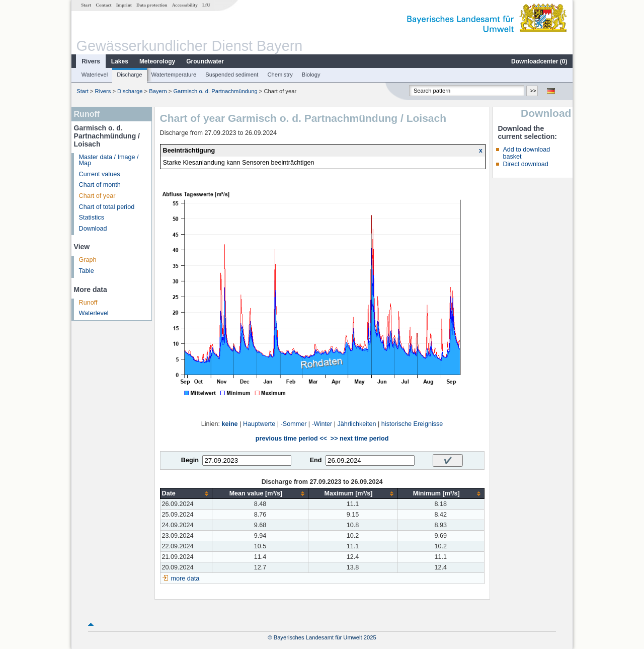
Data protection (152, 5)
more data (185, 579)
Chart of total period (107, 207)
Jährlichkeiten (357, 424)
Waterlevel (95, 75)
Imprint (124, 5)
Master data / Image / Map (109, 160)
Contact (103, 5)
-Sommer (294, 424)
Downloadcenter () (539, 61)
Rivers (91, 61)
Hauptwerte (259, 424)
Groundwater (205, 61)
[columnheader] (186, 494)
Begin (190, 460)
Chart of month (100, 185)
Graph (88, 260)
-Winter (322, 424)
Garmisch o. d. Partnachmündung (215, 91)
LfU (206, 5)
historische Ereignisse (412, 424)
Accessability (185, 5)
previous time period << (291, 439)
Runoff (88, 303)
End (316, 460)
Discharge (129, 75)
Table (87, 271)
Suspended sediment (232, 75)
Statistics (92, 218)
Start (86, 5)
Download (93, 229)
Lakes (120, 61)
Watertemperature (174, 75)
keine (229, 424)
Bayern (158, 91)
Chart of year (97, 196)
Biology (311, 75)
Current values (100, 174)
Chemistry (280, 75)
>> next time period (359, 439)
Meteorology (157, 61)
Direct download (525, 164)
